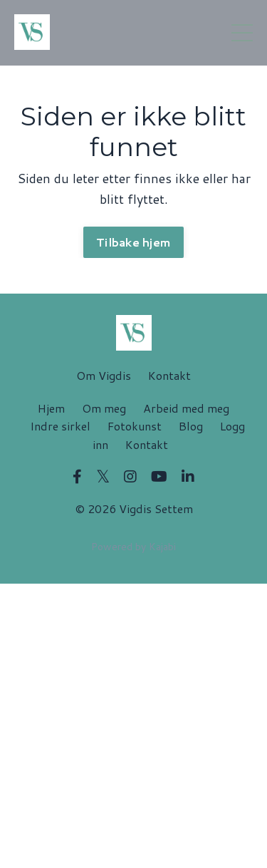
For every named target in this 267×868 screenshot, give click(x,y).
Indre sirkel (60, 426)
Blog (191, 426)
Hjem (51, 408)
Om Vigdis (104, 375)
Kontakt (169, 375)
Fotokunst (135, 426)
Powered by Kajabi (133, 547)
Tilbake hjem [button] (133, 242)
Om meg (104, 408)
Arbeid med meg (186, 408)
